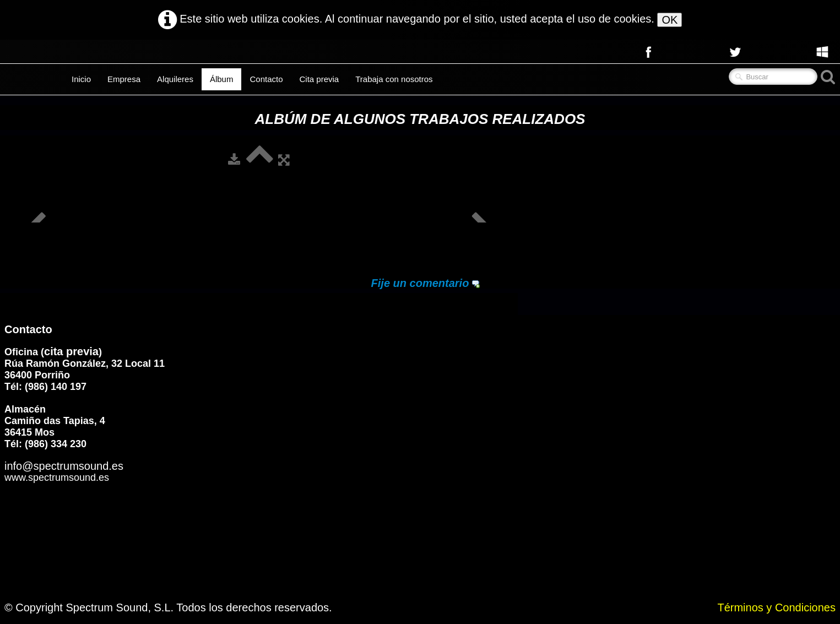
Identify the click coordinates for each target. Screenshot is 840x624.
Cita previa (319, 79)
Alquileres (175, 79)
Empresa (124, 79)
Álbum (222, 79)
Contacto (266, 79)
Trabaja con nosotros (394, 79)
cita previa (71, 351)
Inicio (81, 79)
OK (670, 20)
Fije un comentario (420, 283)
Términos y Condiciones (776, 607)
